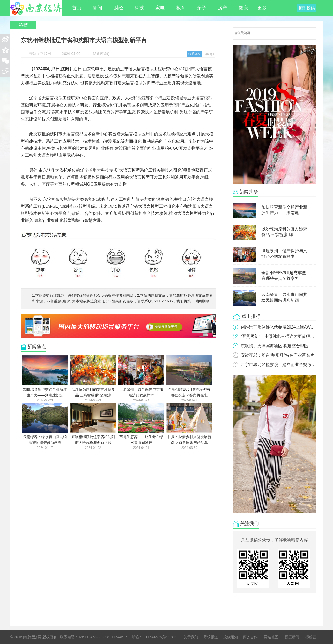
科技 (139, 8)
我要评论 (100, 54)
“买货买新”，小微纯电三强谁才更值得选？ (280, 336)
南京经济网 (36, 8)
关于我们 (191, 637)
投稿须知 (230, 637)
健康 (243, 8)
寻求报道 (211, 637)
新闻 (98, 8)
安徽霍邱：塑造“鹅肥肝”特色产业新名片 (277, 355)
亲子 (202, 8)
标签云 (311, 637)
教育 (181, 8)
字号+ (210, 54)
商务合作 (250, 637)
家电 (160, 8)
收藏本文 (195, 54)
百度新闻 (292, 637)
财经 (118, 8)
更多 (264, 8)
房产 (222, 8)
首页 (77, 8)
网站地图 (271, 637)
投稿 (311, 8)
